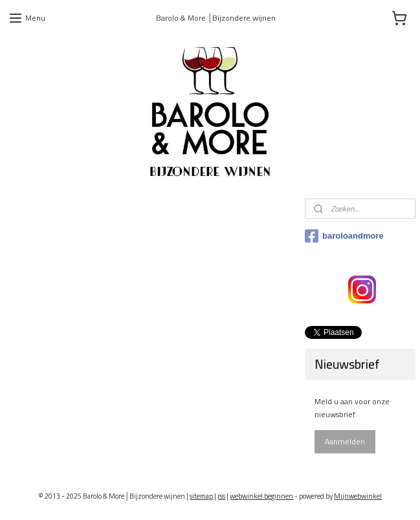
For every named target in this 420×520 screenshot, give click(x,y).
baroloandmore (344, 236)
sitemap (201, 496)
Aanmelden (345, 441)
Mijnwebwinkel (358, 496)
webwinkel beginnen (261, 496)
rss (221, 496)
